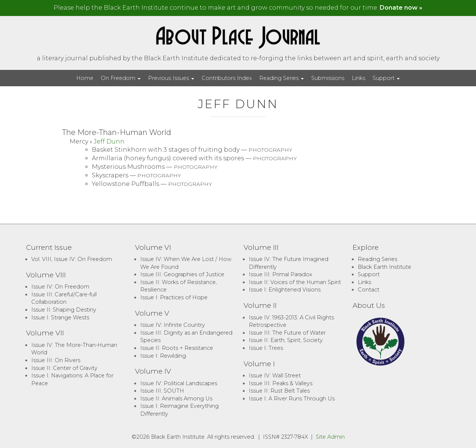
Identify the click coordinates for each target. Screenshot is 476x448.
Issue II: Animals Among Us (176, 399)
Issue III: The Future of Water (287, 333)
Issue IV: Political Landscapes (179, 383)
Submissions (328, 78)
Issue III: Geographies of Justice (182, 274)
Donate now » (401, 8)
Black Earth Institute (385, 267)
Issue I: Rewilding (163, 356)
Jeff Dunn (109, 141)
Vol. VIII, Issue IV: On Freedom (72, 259)
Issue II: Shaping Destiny (64, 310)
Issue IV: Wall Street (275, 376)
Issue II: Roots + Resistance (177, 348)
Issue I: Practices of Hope (174, 297)
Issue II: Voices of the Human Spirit (295, 282)
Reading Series (282, 78)
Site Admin (330, 437)
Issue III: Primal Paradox (280, 274)
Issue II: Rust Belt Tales (279, 391)
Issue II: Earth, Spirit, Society (286, 340)
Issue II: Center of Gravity (64, 368)
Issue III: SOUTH (162, 391)
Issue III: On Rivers (56, 360)
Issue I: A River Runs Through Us (292, 399)
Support (386, 78)
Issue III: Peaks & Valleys (281, 383)
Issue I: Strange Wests (60, 318)
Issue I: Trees (266, 348)
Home (85, 78)
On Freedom (121, 78)
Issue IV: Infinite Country (173, 325)
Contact (369, 290)
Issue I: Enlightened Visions (285, 290)
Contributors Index (227, 78)
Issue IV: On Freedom (60, 287)
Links (358, 78)
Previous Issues (171, 78)
